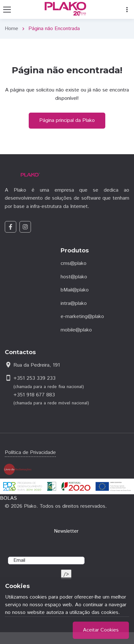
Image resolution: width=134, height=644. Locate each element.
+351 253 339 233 (34, 378)
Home (11, 29)
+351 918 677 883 (34, 395)
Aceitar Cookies (101, 630)
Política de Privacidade (30, 453)
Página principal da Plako (67, 120)
